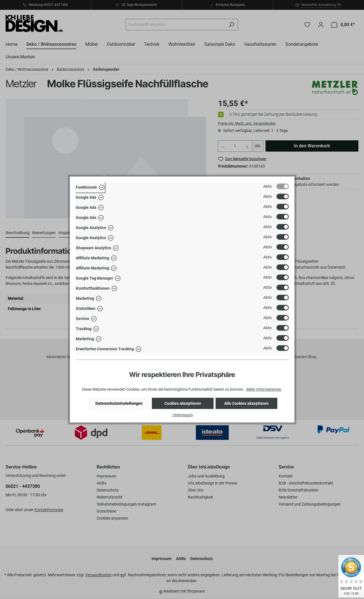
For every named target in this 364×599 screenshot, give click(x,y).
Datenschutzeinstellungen (119, 403)
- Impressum (182, 415)
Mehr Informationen (264, 389)
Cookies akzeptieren (183, 403)
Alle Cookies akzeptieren (246, 403)
